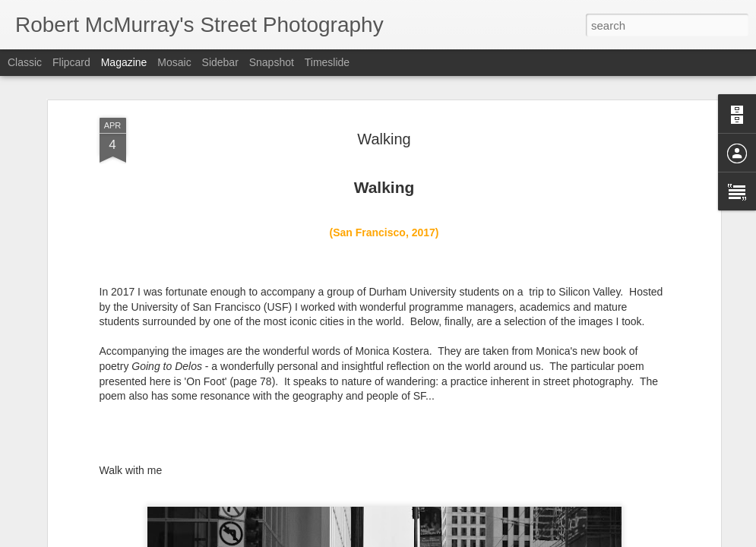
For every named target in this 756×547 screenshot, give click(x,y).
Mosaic (174, 62)
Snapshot (272, 62)
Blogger (426, 539)
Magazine (124, 62)
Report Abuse (470, 539)
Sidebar (220, 62)
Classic (25, 62)
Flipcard (71, 62)
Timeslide (327, 62)
